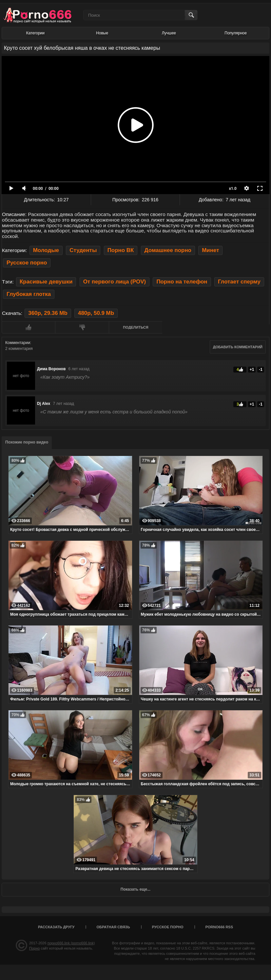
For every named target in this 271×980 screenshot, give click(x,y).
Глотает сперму (239, 282)
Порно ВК (121, 250)
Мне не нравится (82, 327)
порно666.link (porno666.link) (71, 943)
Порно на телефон (182, 282)
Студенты (83, 250)
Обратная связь (113, 927)
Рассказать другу (56, 927)
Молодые (46, 250)
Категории (35, 33)
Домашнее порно (168, 250)
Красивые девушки (46, 282)
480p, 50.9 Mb (96, 313)
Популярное (236, 33)
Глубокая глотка (29, 294)
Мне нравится (28, 327)
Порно (34, 948)
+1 (252, 370)
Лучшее (169, 33)
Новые (102, 33)
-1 (261, 370)
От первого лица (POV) (115, 282)
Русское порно (27, 263)
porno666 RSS (219, 927)
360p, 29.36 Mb (48, 313)
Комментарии (18, 343)
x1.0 (233, 189)
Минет (210, 250)
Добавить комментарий (238, 347)
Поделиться (135, 327)
